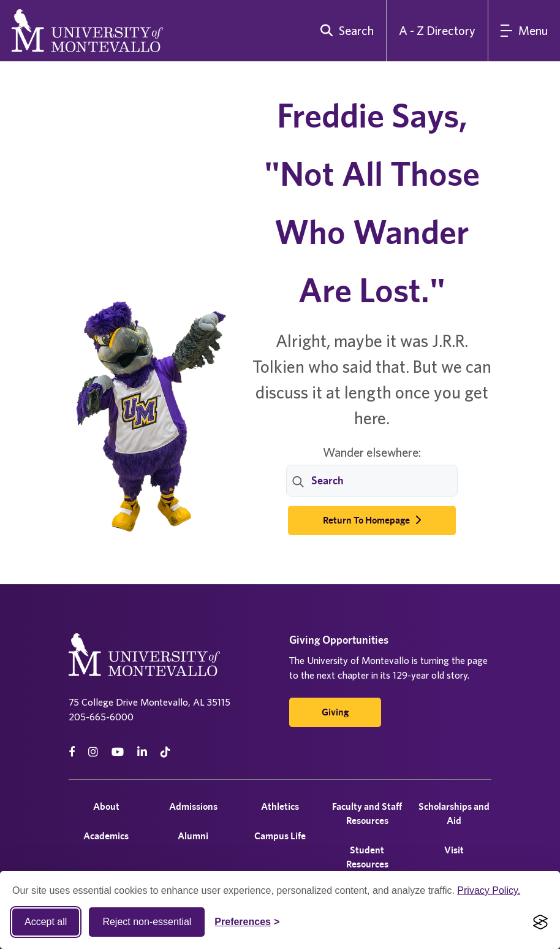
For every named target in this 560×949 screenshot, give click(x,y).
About (106, 806)
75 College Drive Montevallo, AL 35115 (149, 702)
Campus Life (280, 836)
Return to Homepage (372, 520)
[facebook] (72, 752)
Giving (335, 712)
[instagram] (93, 752)
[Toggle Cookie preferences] (247, 922)
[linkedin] (142, 752)
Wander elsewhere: (372, 452)
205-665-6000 (101, 717)
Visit (454, 850)
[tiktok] (165, 752)
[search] (344, 31)
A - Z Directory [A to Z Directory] (437, 30)
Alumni (193, 836)
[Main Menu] (524, 31)
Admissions (193, 806)
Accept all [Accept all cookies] (46, 922)
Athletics (280, 806)
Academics (106, 836)
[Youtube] (118, 752)
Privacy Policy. (489, 890)
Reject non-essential (147, 922)
